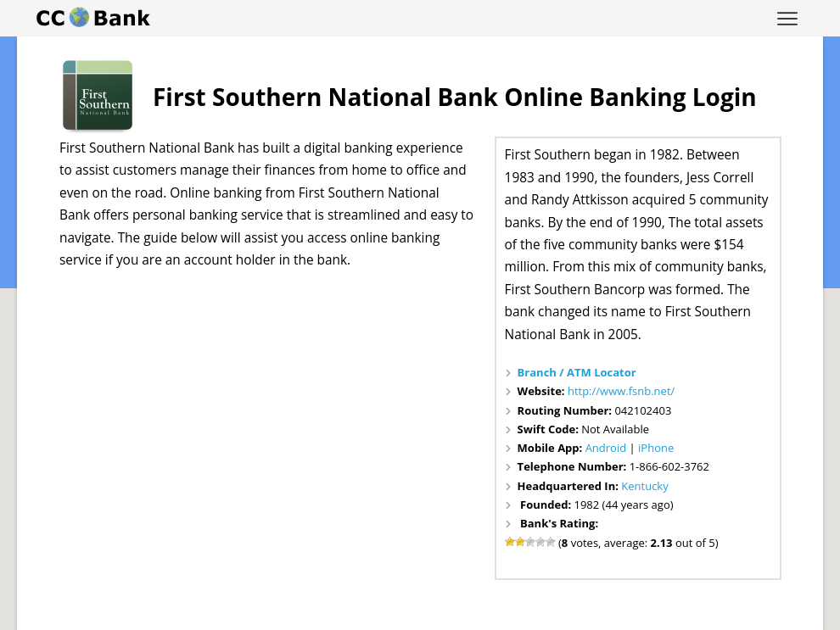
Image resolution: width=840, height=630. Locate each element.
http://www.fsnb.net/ (621, 391)
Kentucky (644, 486)
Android (606, 448)
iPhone (656, 448)
